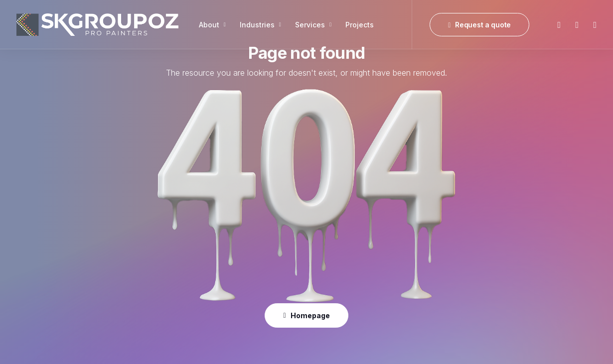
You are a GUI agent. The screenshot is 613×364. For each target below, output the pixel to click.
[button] (558, 25)
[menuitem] (212, 25)
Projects (360, 25)
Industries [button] (260, 25)
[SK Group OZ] (97, 25)
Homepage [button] (306, 315)
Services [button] (313, 25)
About (212, 25)
